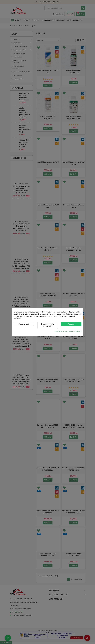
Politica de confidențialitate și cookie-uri (68, 331)
